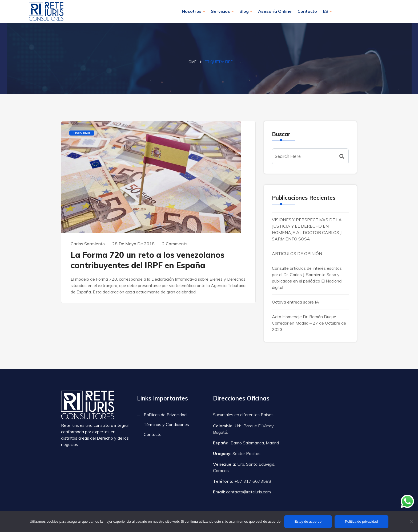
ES (325, 11)
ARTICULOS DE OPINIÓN (297, 253)
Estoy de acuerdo (308, 521)
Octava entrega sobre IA (296, 302)
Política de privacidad (361, 521)
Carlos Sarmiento (88, 244)
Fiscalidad (82, 133)
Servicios (220, 11)
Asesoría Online (275, 11)
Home (191, 62)
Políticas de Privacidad (165, 415)
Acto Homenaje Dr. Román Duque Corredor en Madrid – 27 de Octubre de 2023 (309, 323)
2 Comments (175, 244)
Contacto (307, 11)
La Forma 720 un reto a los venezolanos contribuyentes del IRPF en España (148, 260)
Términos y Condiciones (166, 424)
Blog (244, 11)
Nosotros (192, 11)
